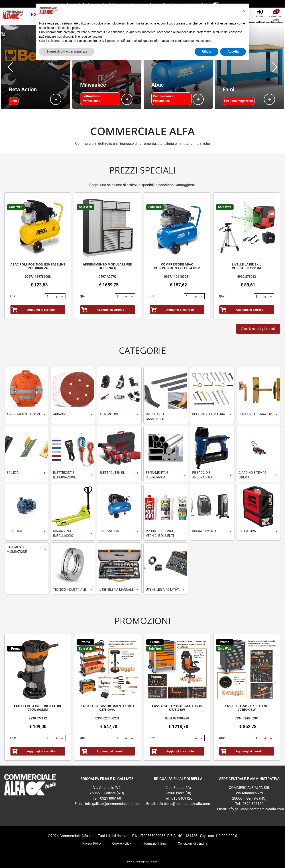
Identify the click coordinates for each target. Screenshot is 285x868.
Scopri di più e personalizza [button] (67, 51)
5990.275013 (247, 277)
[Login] (260, 13)
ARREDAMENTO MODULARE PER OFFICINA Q (107, 266)
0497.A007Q (107, 277)
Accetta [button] (233, 51)
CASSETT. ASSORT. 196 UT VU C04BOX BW (247, 708)
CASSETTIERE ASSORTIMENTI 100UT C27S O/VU (107, 708)
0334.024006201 (247, 718)
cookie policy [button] (71, 28)
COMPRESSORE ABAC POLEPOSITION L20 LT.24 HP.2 (177, 266)
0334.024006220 (177, 718)
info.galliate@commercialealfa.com (113, 804)
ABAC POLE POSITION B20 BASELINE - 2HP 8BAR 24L (38, 266)
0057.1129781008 (38, 277)
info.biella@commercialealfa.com (183, 804)
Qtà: (13, 296)
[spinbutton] (50, 296)
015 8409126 (182, 798)
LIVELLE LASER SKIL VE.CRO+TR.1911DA (246, 266)
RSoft (156, 862)
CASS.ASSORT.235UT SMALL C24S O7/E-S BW (177, 708)
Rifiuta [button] (207, 51)
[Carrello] (276, 13)
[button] (10, 67)
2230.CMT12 (38, 718)
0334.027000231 (108, 718)
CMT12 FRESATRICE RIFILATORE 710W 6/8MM (38, 708)
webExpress (143, 862)
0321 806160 (111, 798)
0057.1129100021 (177, 277)
